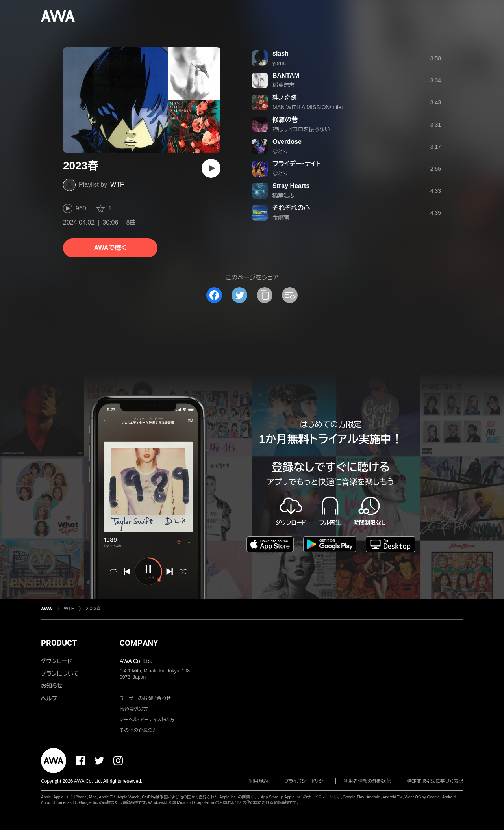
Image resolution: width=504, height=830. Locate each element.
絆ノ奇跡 (285, 98)
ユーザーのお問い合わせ (145, 698)
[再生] (211, 168)
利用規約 (259, 781)
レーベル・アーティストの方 (147, 720)
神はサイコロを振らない (301, 129)
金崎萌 (281, 218)
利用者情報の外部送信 (367, 781)
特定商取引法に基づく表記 (435, 781)
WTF (117, 185)
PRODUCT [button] (59, 643)
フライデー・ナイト (297, 164)
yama (279, 63)
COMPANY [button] (139, 643)
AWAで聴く (110, 248)
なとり (280, 151)
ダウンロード (56, 661)
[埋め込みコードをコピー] (290, 295)
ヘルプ (49, 698)
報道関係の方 (134, 709)
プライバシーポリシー (306, 781)
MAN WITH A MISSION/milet (308, 107)
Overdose (287, 142)
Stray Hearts (291, 186)
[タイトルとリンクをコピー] (265, 295)
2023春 (94, 609)
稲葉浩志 (283, 85)
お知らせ (52, 686)
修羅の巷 (285, 120)
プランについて (60, 674)
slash (281, 53)
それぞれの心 (291, 208)
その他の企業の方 (138, 730)
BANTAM (286, 75)
